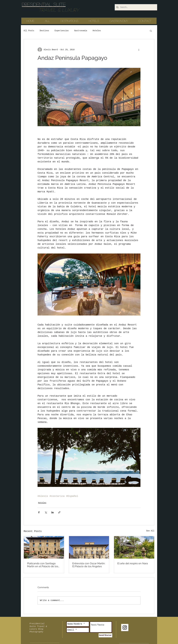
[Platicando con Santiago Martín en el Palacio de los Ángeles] (44, 547)
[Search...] (136, 7)
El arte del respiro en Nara (133, 563)
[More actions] (139, 50)
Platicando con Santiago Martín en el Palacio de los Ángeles (43, 565)
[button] (151, 31)
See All (150, 531)
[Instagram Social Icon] (125, 627)
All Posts (29, 31)
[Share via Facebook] (39, 512)
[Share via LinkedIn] (52, 512)
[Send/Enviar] (105, 635)
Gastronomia (81, 31)
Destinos (44, 31)
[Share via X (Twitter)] (46, 512)
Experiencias (62, 31)
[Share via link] (59, 512)
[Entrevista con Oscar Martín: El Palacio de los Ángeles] (89, 547)
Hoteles (97, 31)
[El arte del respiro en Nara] (134, 547)
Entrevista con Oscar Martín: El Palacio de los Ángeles (89, 565)
